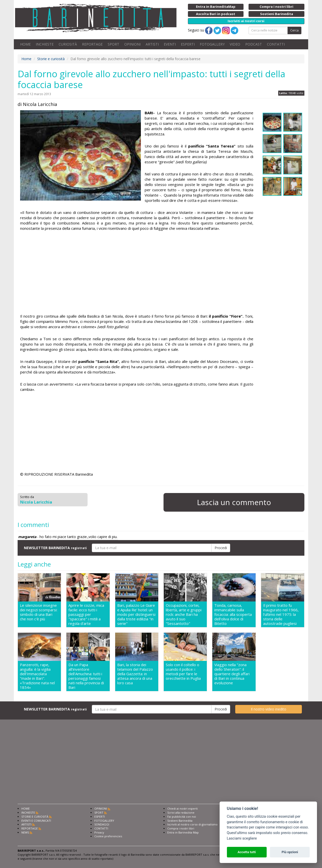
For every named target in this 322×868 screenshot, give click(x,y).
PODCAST (254, 44)
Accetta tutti (247, 852)
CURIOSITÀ (68, 44)
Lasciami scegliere (242, 838)
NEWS (25, 832)
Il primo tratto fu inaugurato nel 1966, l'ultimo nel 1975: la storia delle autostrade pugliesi (281, 614)
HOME (25, 44)
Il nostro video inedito (269, 709)
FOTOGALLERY (212, 44)
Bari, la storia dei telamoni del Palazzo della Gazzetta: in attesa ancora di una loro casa (135, 674)
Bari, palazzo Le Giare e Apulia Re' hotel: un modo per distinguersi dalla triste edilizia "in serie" (136, 614)
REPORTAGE (92, 44)
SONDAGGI (102, 824)
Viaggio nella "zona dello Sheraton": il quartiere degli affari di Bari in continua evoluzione (232, 674)
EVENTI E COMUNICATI (36, 821)
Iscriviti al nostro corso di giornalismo (192, 824)
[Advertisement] (137, 273)
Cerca (294, 30)
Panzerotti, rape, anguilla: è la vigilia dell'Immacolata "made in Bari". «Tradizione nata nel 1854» (37, 676)
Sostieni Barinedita (180, 821)
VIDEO (235, 44)
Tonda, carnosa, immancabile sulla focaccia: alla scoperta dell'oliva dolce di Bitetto (233, 614)
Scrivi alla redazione (181, 813)
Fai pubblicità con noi (182, 817)
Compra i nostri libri (181, 828)
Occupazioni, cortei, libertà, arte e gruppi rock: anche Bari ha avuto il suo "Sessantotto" (184, 614)
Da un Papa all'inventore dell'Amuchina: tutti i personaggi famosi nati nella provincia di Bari (86, 676)
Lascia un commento (234, 502)
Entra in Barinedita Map (183, 832)
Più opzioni (290, 852)
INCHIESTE (45, 44)
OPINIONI (132, 44)
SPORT (113, 44)
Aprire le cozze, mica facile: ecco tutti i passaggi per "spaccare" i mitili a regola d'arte (86, 614)
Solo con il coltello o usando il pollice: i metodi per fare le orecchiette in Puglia (183, 672)
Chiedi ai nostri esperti (183, 808)
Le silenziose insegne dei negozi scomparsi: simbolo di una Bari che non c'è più (39, 612)
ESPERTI (188, 44)
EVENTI (170, 44)
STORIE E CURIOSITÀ (35, 817)
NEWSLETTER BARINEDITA (55, 548)
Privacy (99, 832)
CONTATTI (276, 44)
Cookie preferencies (108, 836)
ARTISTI (152, 44)
